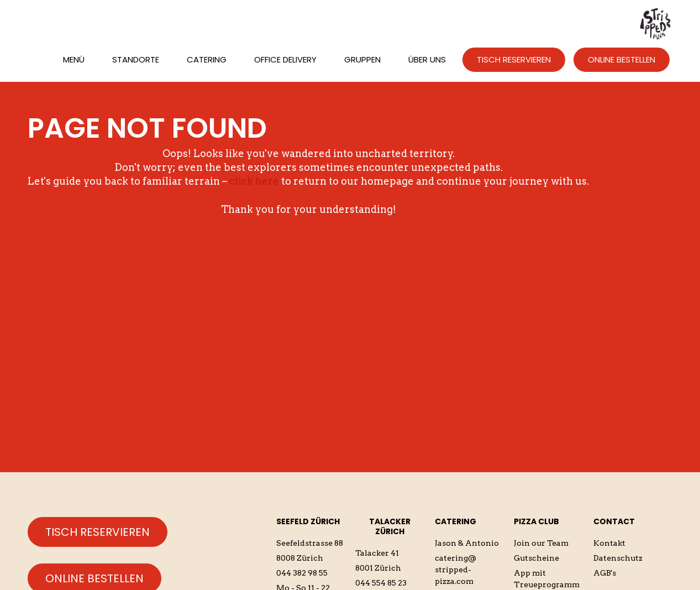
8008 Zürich (300, 558)
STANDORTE (136, 59)
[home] (656, 23)
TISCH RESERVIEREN (514, 59)
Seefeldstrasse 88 (310, 543)
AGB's (605, 573)
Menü (74, 59)
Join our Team (541, 543)
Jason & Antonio (467, 543)
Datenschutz (618, 558)
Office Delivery (285, 59)
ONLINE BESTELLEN (622, 59)
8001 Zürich (378, 568)
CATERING (207, 59)
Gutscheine (536, 558)
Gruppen (362, 59)
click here (254, 181)
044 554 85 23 (381, 583)
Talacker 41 (377, 553)
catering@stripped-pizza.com (456, 570)
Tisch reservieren (98, 532)
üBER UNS (427, 59)
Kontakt (609, 543)
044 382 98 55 (302, 573)
